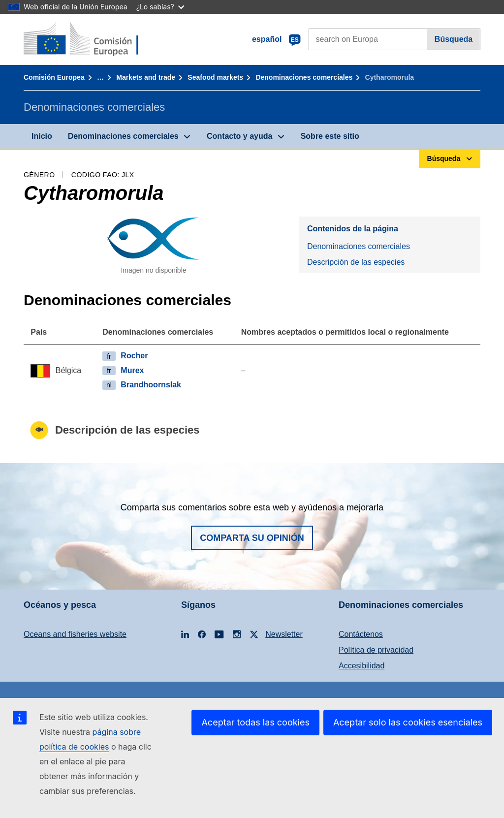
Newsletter (284, 634)
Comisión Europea (54, 77)
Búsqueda (454, 39)
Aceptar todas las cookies (255, 722)
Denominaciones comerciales (304, 77)
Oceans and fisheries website (75, 634)
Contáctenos (361, 634)
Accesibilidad (362, 666)
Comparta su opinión (252, 538)
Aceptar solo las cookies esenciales (408, 722)
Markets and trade (146, 77)
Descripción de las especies (356, 262)
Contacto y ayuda (239, 136)
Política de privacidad (376, 650)
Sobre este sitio (330, 136)
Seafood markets (215, 77)
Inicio (42, 136)
